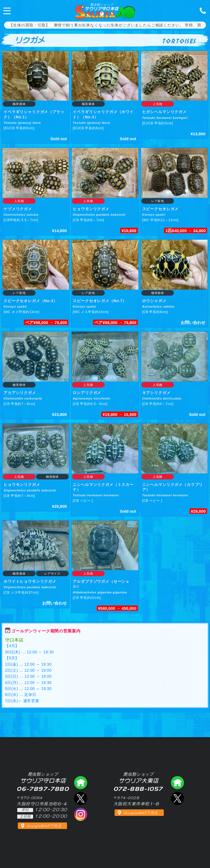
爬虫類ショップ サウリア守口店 (81, 783)
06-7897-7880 (201, 10)
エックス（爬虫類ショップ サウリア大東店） (177, 798)
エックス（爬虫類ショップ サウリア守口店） (81, 798)
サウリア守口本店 (102, 7)
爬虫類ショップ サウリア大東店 (177, 783)
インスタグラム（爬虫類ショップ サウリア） (81, 814)
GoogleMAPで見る (44, 826)
